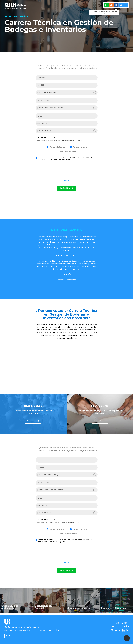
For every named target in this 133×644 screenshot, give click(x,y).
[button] (127, 638)
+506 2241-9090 (122, 623)
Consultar (33, 421)
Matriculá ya (66, 188)
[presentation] (52, 170)
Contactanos (11, 636)
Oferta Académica (16, 16)
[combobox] (38, 123)
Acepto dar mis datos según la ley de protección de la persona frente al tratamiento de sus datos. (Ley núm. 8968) (65, 159)
